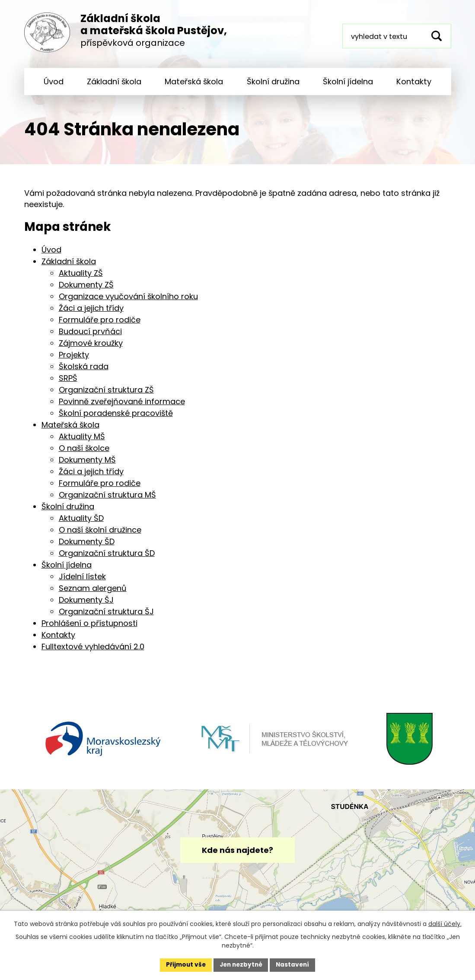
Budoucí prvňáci (90, 337)
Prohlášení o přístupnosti (89, 629)
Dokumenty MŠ (87, 466)
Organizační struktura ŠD (107, 559)
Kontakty (414, 81)
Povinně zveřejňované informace (122, 407)
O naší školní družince (100, 536)
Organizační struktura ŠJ (106, 618)
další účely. (445, 923)
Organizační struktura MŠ (107, 501)
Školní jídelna (348, 81)
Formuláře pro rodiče (100, 326)
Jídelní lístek (82, 583)
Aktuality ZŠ (81, 279)
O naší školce (84, 454)
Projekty (74, 361)
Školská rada (84, 372)
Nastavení (295, 964)
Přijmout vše (184, 964)
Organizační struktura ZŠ (106, 396)
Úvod (54, 81)
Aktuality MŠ (82, 442)
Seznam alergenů (93, 594)
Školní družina (273, 81)
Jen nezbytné (241, 964)
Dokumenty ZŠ (86, 291)
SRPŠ (68, 384)
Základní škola (114, 81)
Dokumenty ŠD (87, 547)
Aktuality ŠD (81, 524)
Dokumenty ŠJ (86, 606)
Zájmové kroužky (91, 349)
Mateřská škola (194, 81)
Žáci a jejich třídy (91, 314)
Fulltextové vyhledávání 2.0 (93, 653)
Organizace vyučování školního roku (128, 302)
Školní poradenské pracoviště (116, 419)
